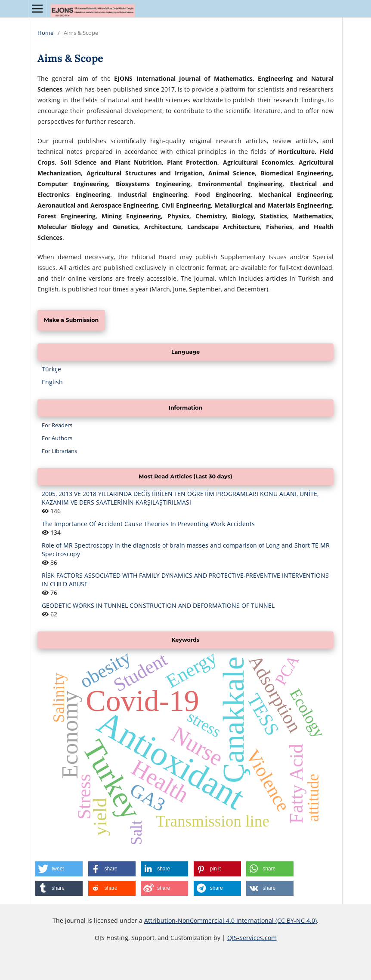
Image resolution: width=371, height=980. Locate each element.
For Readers (57, 425)
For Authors (57, 438)
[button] (59, 869)
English (52, 382)
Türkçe (51, 369)
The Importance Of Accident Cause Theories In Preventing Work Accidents (148, 524)
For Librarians (59, 451)
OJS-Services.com (252, 938)
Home (45, 33)
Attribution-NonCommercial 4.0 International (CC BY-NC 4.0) (230, 920)
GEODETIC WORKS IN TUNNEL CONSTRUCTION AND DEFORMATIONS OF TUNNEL (158, 605)
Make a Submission (71, 320)
